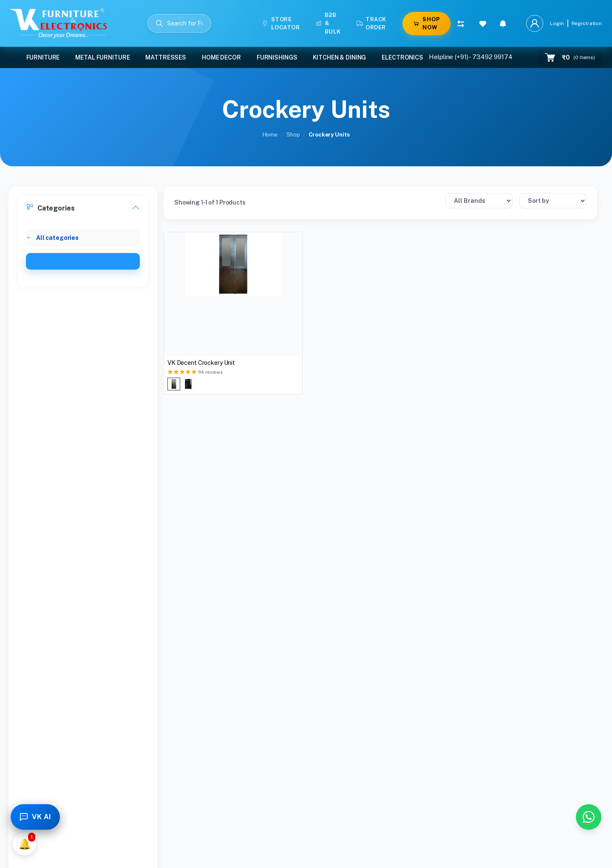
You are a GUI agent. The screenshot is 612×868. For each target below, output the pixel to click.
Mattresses (166, 57)
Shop (293, 135)
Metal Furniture (102, 57)
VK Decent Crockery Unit (201, 363)
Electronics (402, 57)
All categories (52, 238)
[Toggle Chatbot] (35, 817)
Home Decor (221, 57)
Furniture (43, 57)
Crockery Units (55, 261)
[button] (503, 23)
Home (270, 135)
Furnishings (277, 57)
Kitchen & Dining (339, 57)
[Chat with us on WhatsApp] (589, 817)
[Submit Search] (159, 23)
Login (557, 23)
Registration (587, 23)
